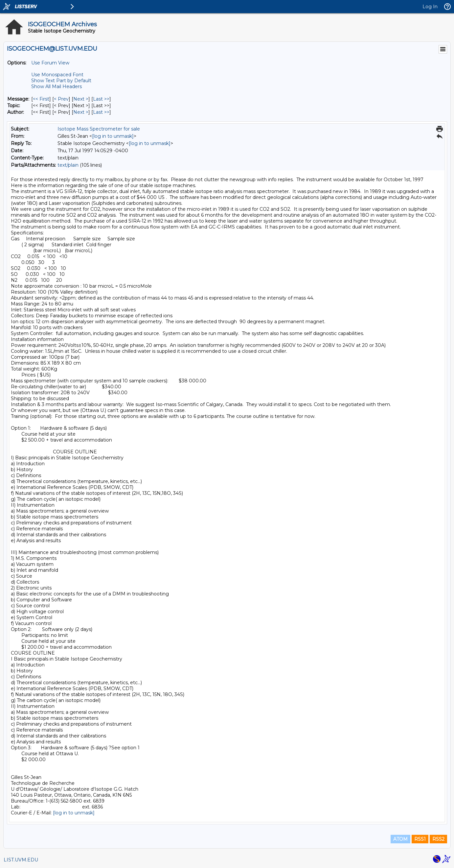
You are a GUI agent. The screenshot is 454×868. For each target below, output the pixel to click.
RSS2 (438, 839)
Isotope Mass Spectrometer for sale (99, 129)
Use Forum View (50, 63)
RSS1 (420, 839)
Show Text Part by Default (61, 81)
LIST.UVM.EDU (21, 860)
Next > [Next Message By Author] (81, 112)
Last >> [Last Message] (101, 99)
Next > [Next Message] (81, 99)
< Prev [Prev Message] (61, 99)
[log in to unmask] (113, 136)
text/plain (68, 165)
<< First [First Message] (41, 99)
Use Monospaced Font (57, 75)
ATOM (400, 839)
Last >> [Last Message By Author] (101, 112)
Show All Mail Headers (57, 86)
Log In (430, 7)
